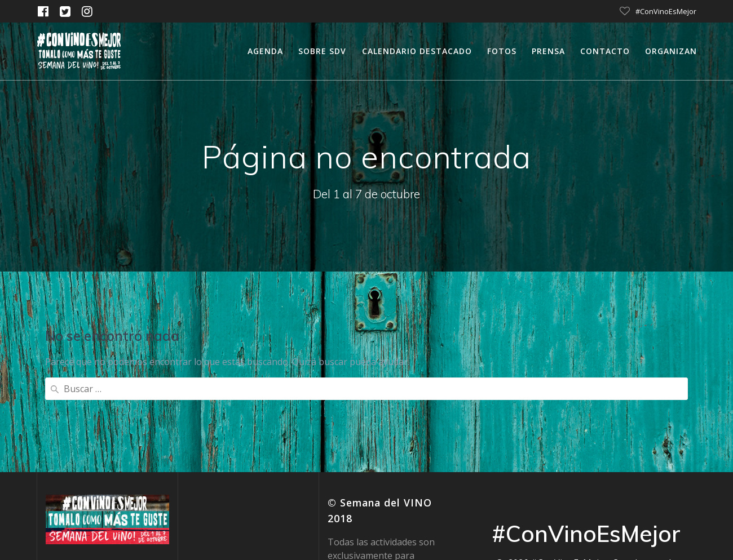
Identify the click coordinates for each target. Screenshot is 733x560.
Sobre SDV (322, 51)
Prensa (548, 51)
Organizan (671, 51)
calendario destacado (417, 51)
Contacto (605, 51)
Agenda (265, 51)
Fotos (502, 51)
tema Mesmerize (619, 485)
